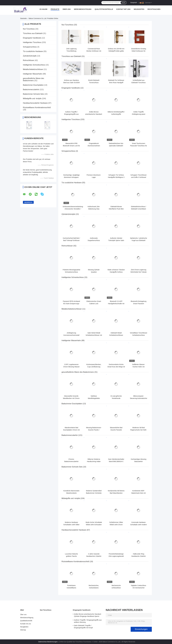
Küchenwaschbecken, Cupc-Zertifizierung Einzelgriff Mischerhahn (94, 367)
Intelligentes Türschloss (32, 42)
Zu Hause (43, 9)
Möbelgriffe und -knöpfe (32, 99)
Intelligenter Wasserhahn (33, 74)
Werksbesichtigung (83, 9)
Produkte (55, 9)
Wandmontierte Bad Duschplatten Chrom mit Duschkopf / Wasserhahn (71, 430)
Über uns (67, 9)
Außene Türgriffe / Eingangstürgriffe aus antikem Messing (71, 114)
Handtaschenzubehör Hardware (35, 103)
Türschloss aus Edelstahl (33, 33)
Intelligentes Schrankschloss (34, 65)
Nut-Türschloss (29, 29)
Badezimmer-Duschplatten (33, 85)
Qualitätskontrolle (104, 9)
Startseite (23, 18)
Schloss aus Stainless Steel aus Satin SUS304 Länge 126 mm (71, 83)
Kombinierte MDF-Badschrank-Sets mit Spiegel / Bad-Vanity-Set (139, 493)
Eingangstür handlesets (32, 38)
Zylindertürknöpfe (30, 56)
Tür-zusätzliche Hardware (33, 51)
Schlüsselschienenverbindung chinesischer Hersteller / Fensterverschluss (73, 209)
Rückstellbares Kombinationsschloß (37, 107)
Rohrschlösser (29, 60)
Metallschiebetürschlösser (33, 69)
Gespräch (134, 3)
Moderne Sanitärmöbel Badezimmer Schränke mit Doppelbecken (94, 493)
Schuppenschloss (30, 47)
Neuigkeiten (139, 9)
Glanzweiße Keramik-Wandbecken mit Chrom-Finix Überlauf (71, 398)
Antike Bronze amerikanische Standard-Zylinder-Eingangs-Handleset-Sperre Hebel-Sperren (88, 615)
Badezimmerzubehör (31, 90)
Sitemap (23, 630)
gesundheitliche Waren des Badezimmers (78, 372)
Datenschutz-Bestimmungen (48, 642)
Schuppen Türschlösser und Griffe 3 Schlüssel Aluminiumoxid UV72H (139, 177)
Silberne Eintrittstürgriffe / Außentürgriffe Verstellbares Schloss (116, 114)
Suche (124, 3)
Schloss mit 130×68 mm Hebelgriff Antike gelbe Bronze (116, 51)
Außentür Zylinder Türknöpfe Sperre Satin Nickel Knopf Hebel (116, 240)
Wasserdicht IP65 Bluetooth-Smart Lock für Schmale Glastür (71, 146)
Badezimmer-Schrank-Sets (33, 94)
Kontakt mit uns (123, 9)
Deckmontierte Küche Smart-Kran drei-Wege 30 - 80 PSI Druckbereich (116, 367)
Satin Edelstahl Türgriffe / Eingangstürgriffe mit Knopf (83, 627)
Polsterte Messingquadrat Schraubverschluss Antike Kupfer (71, 272)
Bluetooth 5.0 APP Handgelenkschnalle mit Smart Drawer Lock (116, 304)
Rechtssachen (154, 9)
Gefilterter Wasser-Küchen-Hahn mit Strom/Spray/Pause (138, 367)
